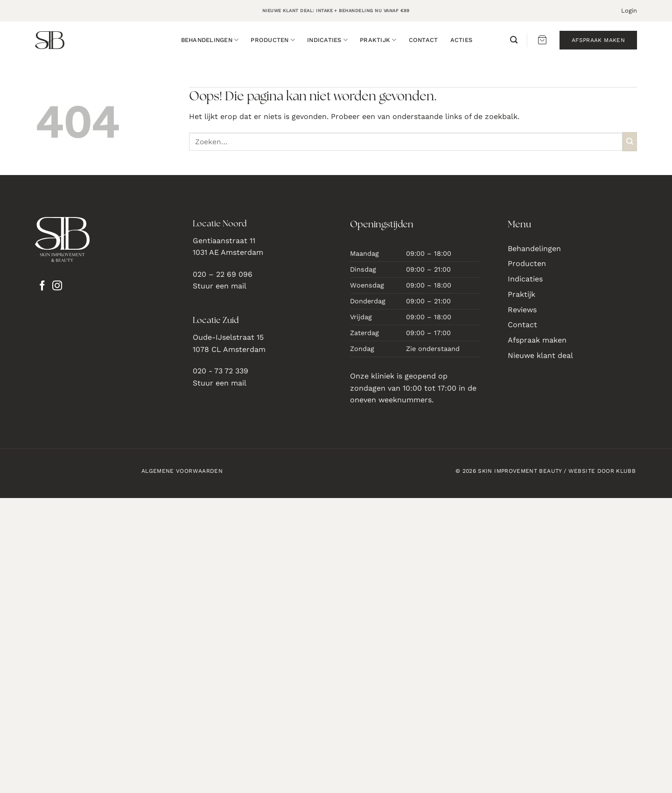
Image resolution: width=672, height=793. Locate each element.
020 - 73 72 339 (220, 371)
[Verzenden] (630, 142)
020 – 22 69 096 (223, 274)
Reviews (522, 310)
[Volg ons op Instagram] (57, 287)
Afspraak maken (537, 340)
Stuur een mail (220, 286)
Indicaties (327, 40)
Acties (462, 40)
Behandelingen (210, 40)
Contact (423, 40)
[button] (629, 11)
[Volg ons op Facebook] (42, 287)
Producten (273, 40)
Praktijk (378, 40)
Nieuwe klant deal (540, 355)
